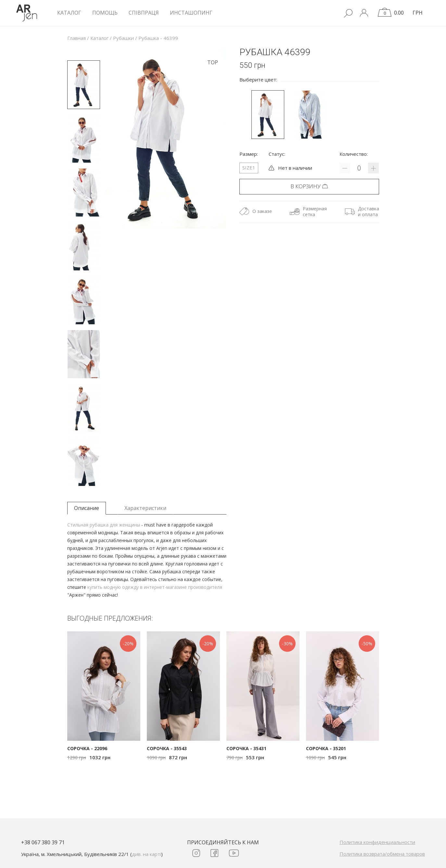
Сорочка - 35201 (326, 748)
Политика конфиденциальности (377, 842)
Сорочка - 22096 (87, 748)
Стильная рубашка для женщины (104, 525)
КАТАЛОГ (69, 13)
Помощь (105, 13)
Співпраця (144, 13)
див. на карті (147, 854)
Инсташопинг (191, 13)
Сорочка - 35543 (167, 748)
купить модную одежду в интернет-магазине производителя (155, 587)
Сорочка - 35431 (246, 748)
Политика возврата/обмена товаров (382, 854)
